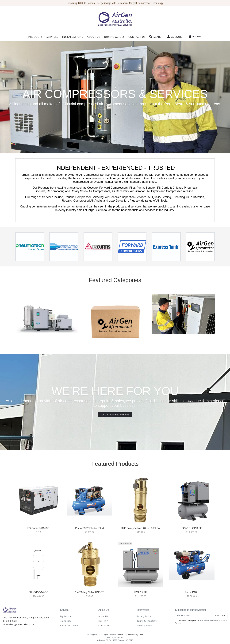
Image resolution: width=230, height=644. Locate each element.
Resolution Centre (69, 626)
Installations (73, 37)
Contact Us (137, 37)
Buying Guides (114, 37)
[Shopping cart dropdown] (195, 37)
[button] (156, 37)
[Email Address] (194, 615)
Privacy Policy (144, 616)
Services (52, 37)
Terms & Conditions (147, 621)
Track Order (66, 621)
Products (35, 37)
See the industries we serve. (115, 415)
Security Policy (144, 626)
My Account (66, 616)
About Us (94, 37)
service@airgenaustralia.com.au (19, 624)
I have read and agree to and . (201, 622)
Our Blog (103, 621)
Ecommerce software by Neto (130, 635)
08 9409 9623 (10, 621)
